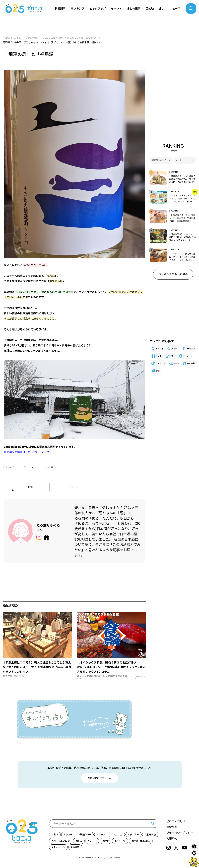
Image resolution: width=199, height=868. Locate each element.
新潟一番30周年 (142, 841)
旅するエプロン (61, 841)
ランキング (78, 9)
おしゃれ (191, 363)
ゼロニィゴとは (176, 821)
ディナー (187, 356)
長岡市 (76, 847)
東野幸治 (151, 834)
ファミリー (161, 363)
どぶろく (10, 467)
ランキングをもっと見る (173, 274)
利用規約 (172, 838)
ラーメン (191, 349)
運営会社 (172, 827)
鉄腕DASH (85, 834)
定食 (106, 841)
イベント (116, 9)
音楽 (158, 371)
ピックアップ (98, 9)
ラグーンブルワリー (30, 467)
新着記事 (60, 9)
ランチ (159, 356)
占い (162, 9)
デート (176, 363)
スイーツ (175, 349)
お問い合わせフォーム (100, 778)
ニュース (175, 9)
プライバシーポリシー (180, 833)
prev (31, 487)
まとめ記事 (134, 9)
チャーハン (59, 847)
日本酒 (50, 467)
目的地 (150, 9)
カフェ (172, 356)
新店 (80, 841)
